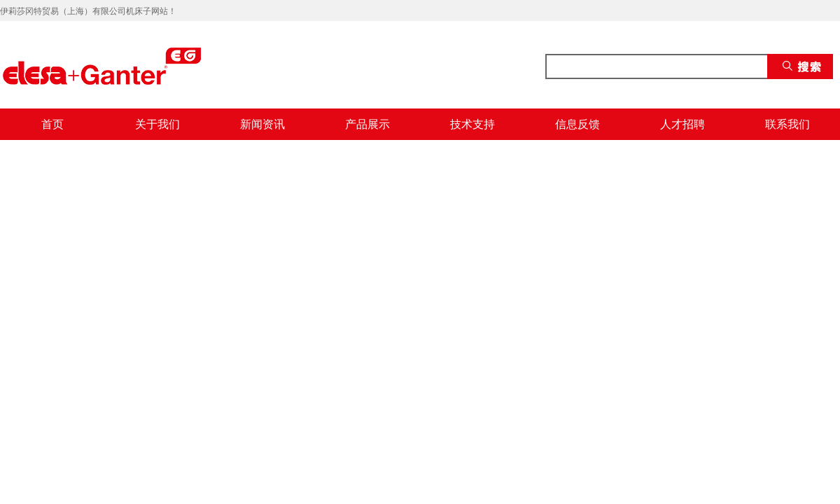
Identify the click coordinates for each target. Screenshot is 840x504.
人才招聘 (682, 124)
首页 (52, 124)
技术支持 (472, 124)
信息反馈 (577, 124)
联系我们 (787, 124)
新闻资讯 (262, 124)
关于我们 (157, 124)
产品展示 (367, 124)
